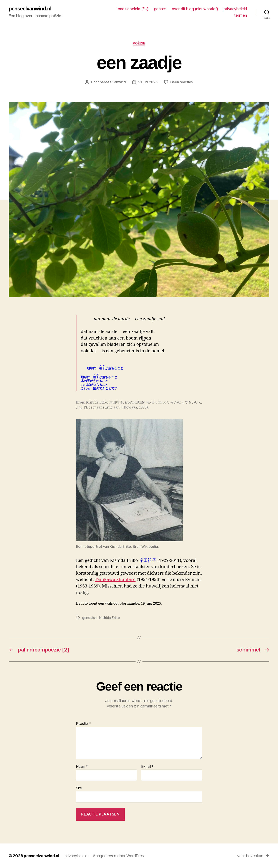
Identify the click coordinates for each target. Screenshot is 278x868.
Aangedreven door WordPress (119, 856)
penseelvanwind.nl (30, 9)
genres (160, 9)
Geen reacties (182, 82)
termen (241, 15)
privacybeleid (235, 9)
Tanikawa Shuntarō (115, 580)
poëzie (139, 43)
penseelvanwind (113, 82)
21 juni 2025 (148, 82)
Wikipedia (150, 546)
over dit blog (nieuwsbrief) (195, 9)
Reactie (83, 724)
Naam (82, 767)
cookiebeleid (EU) (133, 9)
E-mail (147, 767)
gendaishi (90, 618)
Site (79, 788)
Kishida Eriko (110, 618)
